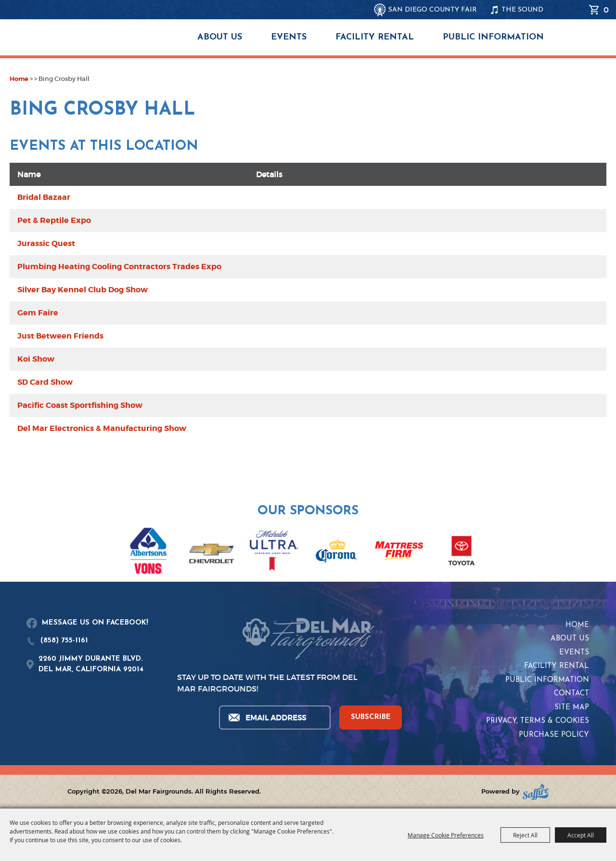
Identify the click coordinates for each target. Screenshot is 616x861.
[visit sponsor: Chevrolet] (211, 552)
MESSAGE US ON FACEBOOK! (95, 623)
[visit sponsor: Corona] (336, 552)
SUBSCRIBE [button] (371, 717)
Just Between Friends (60, 336)
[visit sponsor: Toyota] (462, 552)
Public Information (493, 37)
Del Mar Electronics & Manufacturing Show (102, 428)
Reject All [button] (525, 835)
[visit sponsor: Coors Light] (274, 552)
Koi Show (36, 359)
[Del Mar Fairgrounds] (117, 43)
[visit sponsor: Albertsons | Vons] (149, 553)
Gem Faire (38, 313)
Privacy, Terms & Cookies (538, 721)
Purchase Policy (554, 735)
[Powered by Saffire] (536, 792)
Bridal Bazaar (44, 197)
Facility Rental (375, 37)
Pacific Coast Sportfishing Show (80, 405)
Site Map (572, 708)
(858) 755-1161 (64, 641)
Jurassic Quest (46, 243)
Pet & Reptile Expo (54, 220)
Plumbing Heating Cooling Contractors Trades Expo (119, 267)
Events (289, 37)
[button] (13, 546)
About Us (220, 37)
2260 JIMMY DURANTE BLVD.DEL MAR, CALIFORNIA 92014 (91, 665)
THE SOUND (522, 10)
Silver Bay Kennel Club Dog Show (83, 290)
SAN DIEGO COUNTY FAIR (433, 10)
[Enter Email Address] (274, 717)
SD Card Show (45, 382)
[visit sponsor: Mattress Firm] (399, 552)
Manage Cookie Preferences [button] (446, 835)
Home (19, 79)
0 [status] (606, 10)
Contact (571, 694)
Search (577, 10)
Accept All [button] (581, 835)
